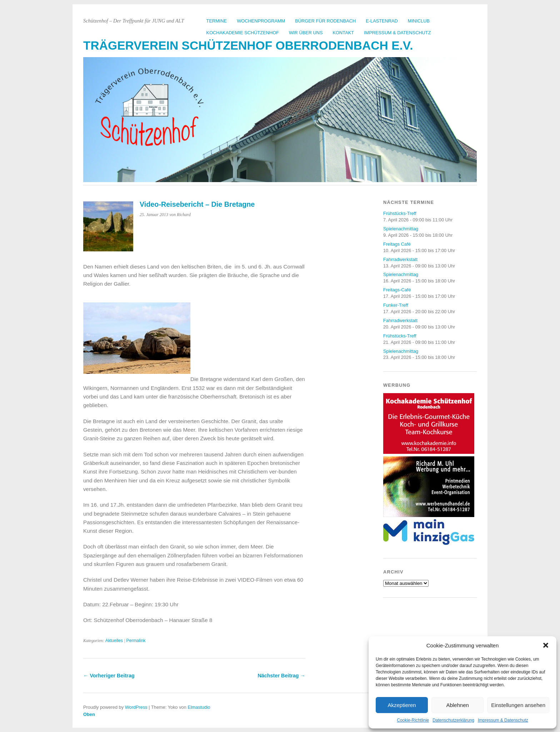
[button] (546, 645)
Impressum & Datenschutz (503, 720)
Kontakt (344, 33)
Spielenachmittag (401, 229)
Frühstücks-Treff (400, 213)
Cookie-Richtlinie (413, 720)
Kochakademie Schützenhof (243, 33)
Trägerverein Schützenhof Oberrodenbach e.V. (248, 46)
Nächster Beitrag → (281, 676)
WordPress (136, 707)
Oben (89, 714)
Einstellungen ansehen (518, 705)
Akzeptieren (402, 705)
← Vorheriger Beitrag (109, 676)
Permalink (136, 641)
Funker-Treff (396, 305)
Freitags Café (397, 244)
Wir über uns (306, 33)
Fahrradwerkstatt (400, 259)
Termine (217, 21)
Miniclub (419, 21)
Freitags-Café (397, 290)
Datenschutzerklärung (453, 720)
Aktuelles (114, 641)
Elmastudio (199, 707)
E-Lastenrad (382, 21)
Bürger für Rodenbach (325, 21)
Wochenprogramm (261, 21)
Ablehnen (457, 705)
